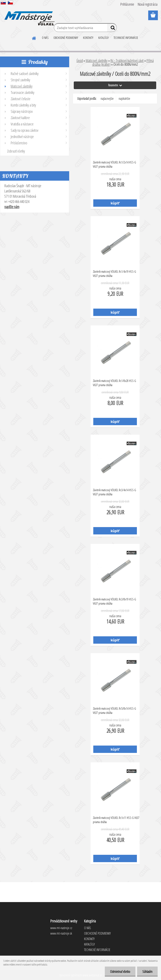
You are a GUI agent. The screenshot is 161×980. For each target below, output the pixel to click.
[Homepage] (34, 38)
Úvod (80, 61)
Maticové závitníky (97, 61)
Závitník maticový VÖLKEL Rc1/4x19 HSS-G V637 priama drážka (114, 274)
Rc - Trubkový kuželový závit (127, 61)
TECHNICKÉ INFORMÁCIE (126, 38)
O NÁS (45, 38)
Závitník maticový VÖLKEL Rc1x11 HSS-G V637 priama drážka (116, 820)
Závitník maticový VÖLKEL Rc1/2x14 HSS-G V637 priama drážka (114, 164)
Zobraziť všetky (16, 151)
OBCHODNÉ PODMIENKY (66, 38)
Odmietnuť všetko (120, 972)
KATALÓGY (103, 38)
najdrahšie (124, 99)
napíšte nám (12, 207)
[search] (112, 29)
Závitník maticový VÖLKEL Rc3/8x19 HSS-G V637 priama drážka (114, 601)
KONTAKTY (88, 38)
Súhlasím (147, 972)
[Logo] (29, 16)
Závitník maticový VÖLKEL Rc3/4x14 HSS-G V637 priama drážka (114, 492)
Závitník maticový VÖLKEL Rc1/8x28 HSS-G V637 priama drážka (114, 383)
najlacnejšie (107, 99)
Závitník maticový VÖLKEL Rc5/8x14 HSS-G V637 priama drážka (114, 710)
